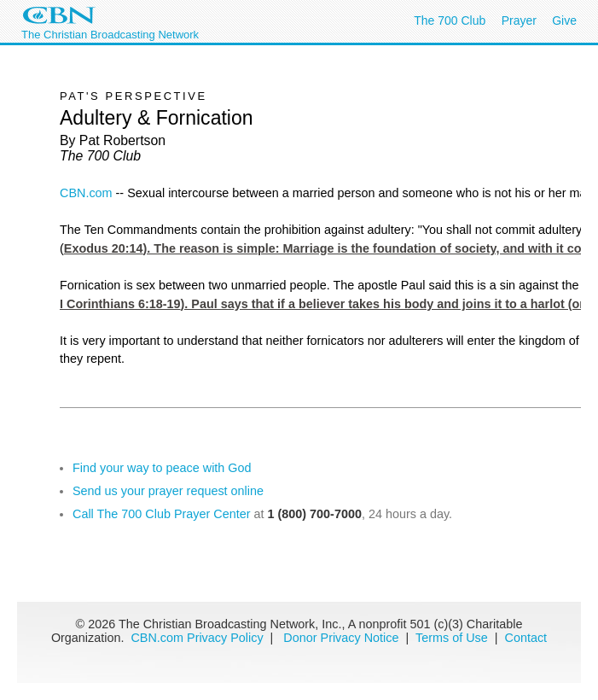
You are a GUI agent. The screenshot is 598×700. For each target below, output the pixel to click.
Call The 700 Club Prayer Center (162, 514)
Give (564, 20)
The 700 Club (450, 20)
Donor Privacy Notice (341, 638)
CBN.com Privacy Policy (197, 638)
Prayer (519, 20)
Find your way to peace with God (162, 468)
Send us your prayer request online (168, 491)
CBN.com (86, 193)
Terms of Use (453, 638)
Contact (526, 638)
